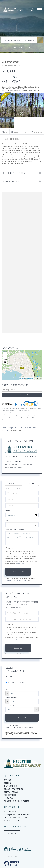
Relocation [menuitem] (10, 795)
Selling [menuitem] (8, 783)
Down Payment (11, 698)
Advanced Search (22, 48)
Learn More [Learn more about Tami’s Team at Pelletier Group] (12, 833)
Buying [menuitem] (8, 780)
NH (16, 428)
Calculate (22, 718)
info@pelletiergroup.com (17, 815)
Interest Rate (10, 706)
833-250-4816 (32, 10)
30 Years (10, 683)
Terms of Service (21, 580)
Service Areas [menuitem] (11, 792)
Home (4, 428)
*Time (7, 520)
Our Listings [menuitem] (10, 786)
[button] (40, 40)
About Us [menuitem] (9, 798)
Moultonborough (31, 428)
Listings (10, 428)
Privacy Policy (20, 564)
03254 (6, 430)
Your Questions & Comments (16, 530)
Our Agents (18, 467)
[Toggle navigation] (39, 10)
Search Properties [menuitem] (13, 789)
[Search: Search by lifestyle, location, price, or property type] (19, 40)
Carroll (21, 428)
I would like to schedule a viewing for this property (22, 538)
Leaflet (21, 378)
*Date (7, 511)
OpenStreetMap (30, 378)
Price (7, 690)
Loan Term (9, 677)
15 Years (20, 683)
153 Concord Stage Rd (22, 819)
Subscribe (18, 648)
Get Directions (22, 395)
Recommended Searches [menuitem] (16, 801)
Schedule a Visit (30, 483)
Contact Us (9, 467)
